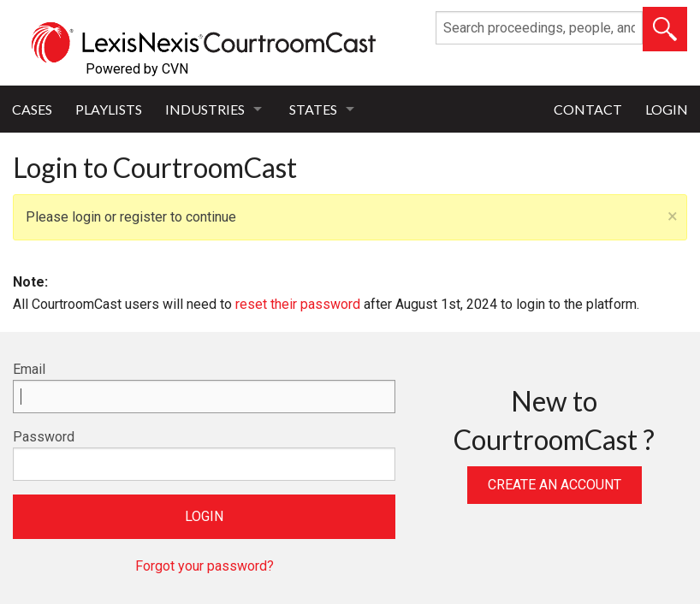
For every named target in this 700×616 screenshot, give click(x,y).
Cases (32, 109)
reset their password (298, 304)
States (313, 109)
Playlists (109, 109)
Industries (205, 109)
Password (44, 437)
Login (667, 109)
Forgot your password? (205, 566)
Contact (588, 109)
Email (29, 369)
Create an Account (555, 485)
